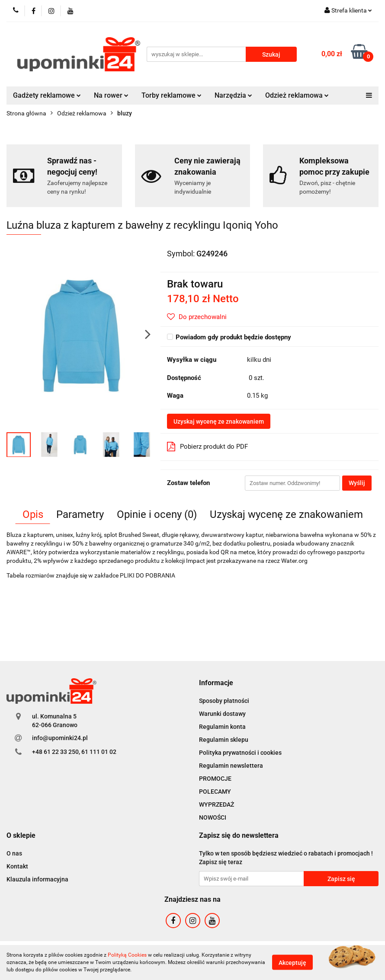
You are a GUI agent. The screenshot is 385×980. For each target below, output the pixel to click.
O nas (14, 853)
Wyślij (357, 483)
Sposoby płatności (224, 701)
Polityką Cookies (127, 955)
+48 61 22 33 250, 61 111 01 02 (74, 752)
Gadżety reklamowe (47, 95)
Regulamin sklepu (224, 740)
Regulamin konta (222, 727)
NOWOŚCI (213, 817)
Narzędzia (233, 95)
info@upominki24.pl (60, 738)
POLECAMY (215, 792)
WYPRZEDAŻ (217, 804)
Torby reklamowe (172, 95)
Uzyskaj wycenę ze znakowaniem (219, 421)
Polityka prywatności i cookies (240, 753)
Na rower (111, 95)
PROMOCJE (215, 779)
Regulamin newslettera (231, 766)
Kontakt (17, 866)
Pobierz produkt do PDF (207, 447)
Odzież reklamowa (297, 95)
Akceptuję (292, 963)
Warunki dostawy (222, 714)
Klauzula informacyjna (37, 879)
